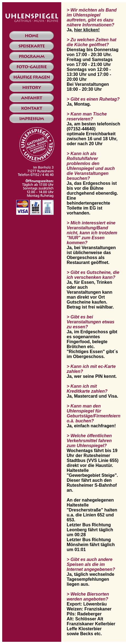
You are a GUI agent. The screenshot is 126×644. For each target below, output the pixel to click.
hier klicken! (87, 30)
